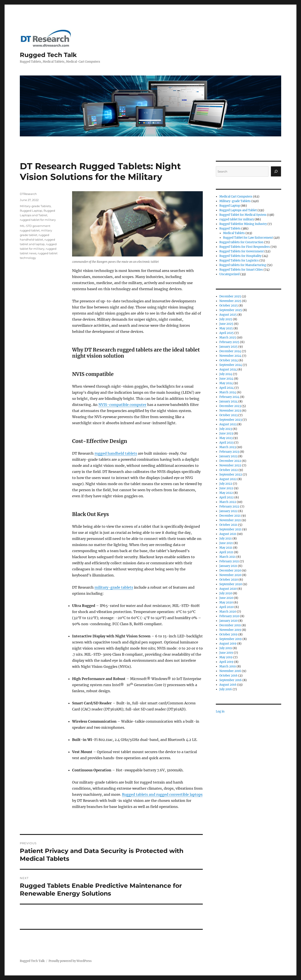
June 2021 (226, 543)
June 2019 (226, 653)
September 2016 (231, 680)
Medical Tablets (234, 233)
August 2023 (228, 424)
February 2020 (229, 616)
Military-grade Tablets (35, 206)
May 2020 (226, 602)
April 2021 (226, 552)
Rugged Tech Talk (48, 55)
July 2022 (226, 484)
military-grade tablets (114, 587)
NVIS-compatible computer (122, 405)
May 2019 (226, 657)
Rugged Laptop (31, 211)
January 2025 (228, 347)
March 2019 (228, 666)
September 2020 (231, 584)
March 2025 (228, 338)
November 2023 (230, 411)
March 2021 (227, 557)
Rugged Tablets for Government (242, 251)
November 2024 (230, 356)
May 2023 (226, 438)
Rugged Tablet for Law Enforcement (248, 238)
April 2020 (227, 607)
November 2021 (230, 520)
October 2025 (229, 306)
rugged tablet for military (38, 220)
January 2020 (228, 621)
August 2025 (228, 315)
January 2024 (228, 401)
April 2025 (227, 333)
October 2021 (228, 525)
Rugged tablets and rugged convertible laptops (162, 794)
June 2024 (226, 379)
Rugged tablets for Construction (241, 242)
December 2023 (230, 406)
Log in (220, 711)
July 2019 (226, 648)
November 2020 (230, 575)
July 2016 (226, 689)
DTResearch (28, 194)
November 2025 (230, 301)
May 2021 (226, 548)
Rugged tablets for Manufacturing (243, 265)
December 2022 (230, 461)
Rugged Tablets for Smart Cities (241, 270)
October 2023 (228, 415)
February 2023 (229, 452)
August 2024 (228, 369)
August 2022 (228, 479)
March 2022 (228, 502)
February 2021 (229, 561)
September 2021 (230, 529)
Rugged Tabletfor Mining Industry (243, 224)
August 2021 (228, 534)
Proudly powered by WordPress (70, 961)
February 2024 (229, 397)
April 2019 (226, 662)
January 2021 (228, 566)
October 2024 (229, 360)
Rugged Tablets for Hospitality (240, 256)
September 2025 (231, 310)
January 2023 (228, 456)
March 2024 (228, 392)
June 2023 (226, 433)
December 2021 (230, 516)
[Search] (276, 171)
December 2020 (230, 570)
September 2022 (231, 475)
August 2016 (228, 685)
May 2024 (226, 383)
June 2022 (226, 488)
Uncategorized (229, 274)
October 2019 (228, 634)
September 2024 (231, 365)
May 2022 (226, 493)
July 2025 (226, 319)
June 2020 (226, 598)
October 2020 (229, 580)
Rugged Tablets (230, 229)
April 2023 (226, 443)
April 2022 (227, 497)
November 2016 (230, 671)
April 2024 (227, 388)
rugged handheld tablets (116, 453)
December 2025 (230, 296)
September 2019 (231, 639)
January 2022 (228, 511)
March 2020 (228, 612)
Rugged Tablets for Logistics (239, 260)
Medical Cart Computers (236, 197)
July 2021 (226, 539)
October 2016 (228, 676)
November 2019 (230, 630)
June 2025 (226, 324)
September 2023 (231, 420)
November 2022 (230, 465)
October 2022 (229, 470)
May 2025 (226, 328)
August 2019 (228, 644)
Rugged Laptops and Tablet (238, 210)
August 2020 (228, 589)
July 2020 (226, 593)
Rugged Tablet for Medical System (243, 215)
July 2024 (226, 374)
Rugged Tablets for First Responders (245, 247)
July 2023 (226, 429)
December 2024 (230, 351)
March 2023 (228, 447)
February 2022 (229, 507)
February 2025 (229, 342)
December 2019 (230, 625)
